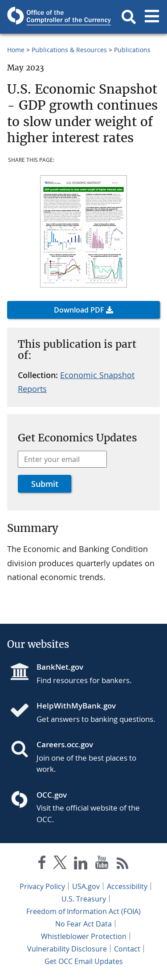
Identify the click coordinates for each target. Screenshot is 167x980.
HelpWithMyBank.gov (76, 706)
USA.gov (86, 886)
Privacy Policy (42, 886)
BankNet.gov (60, 667)
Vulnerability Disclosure (67, 949)
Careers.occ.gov (65, 744)
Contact (127, 949)
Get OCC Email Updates (84, 961)
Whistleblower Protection (84, 936)
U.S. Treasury (84, 899)
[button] (129, 17)
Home (16, 50)
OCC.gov (52, 795)
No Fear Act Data (83, 924)
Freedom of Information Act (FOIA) (83, 911)
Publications (132, 50)
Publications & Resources (69, 50)
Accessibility (127, 886)
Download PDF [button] (79, 310)
